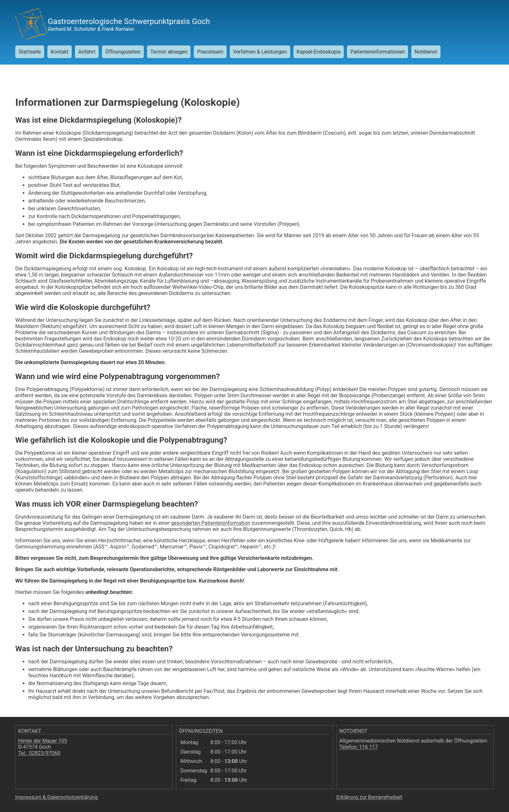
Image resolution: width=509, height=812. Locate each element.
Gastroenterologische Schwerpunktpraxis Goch (129, 21)
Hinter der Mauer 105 (43, 741)
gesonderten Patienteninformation (211, 523)
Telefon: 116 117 (359, 747)
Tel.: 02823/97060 (39, 753)
